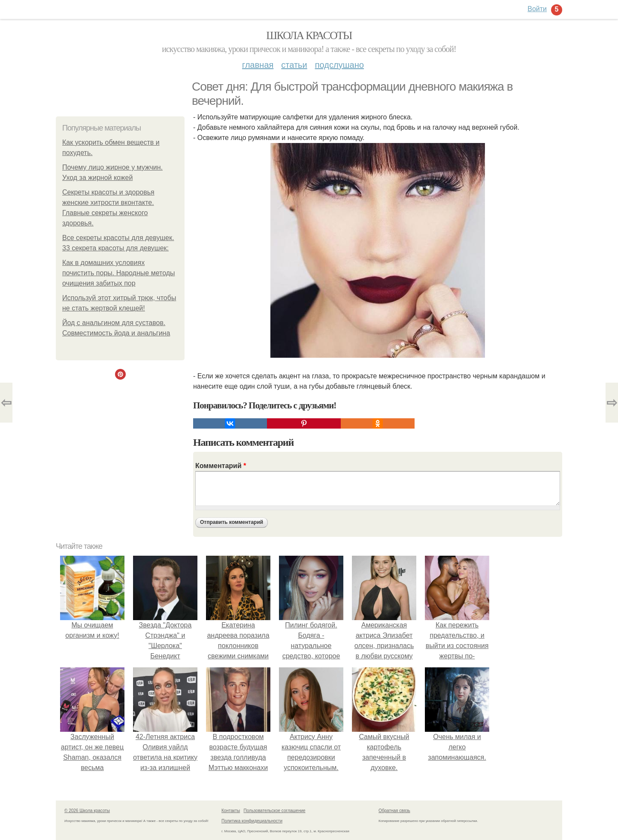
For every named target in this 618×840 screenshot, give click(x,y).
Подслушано (339, 65)
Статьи (294, 65)
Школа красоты (309, 35)
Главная (258, 65)
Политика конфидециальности (252, 821)
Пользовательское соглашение (275, 811)
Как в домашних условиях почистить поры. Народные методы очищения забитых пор (119, 273)
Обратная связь (394, 811)
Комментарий (221, 466)
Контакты (231, 811)
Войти (537, 9)
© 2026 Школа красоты (87, 811)
